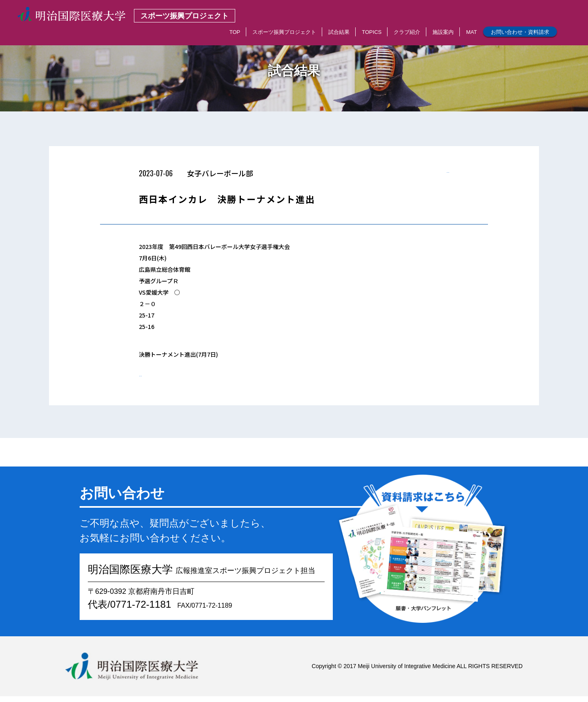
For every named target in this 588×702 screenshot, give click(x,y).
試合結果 (339, 32)
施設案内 (443, 32)
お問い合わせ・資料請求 (520, 32)
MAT (471, 32)
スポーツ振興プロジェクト (284, 32)
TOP (235, 32)
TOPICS (372, 32)
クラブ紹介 (407, 32)
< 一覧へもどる (430, 175)
